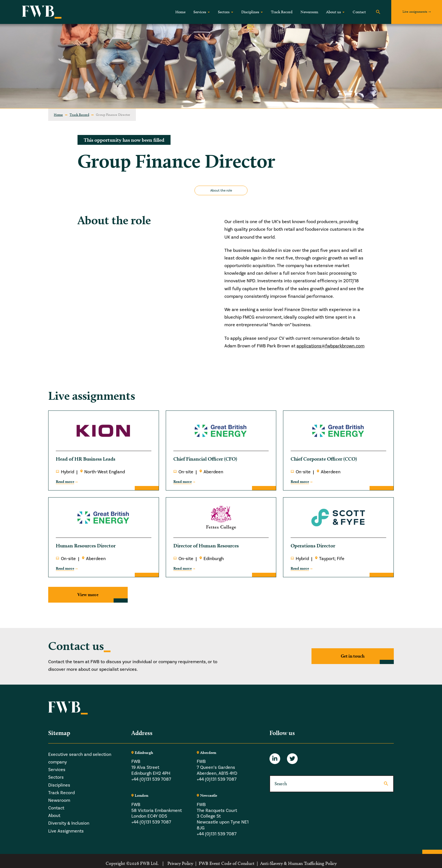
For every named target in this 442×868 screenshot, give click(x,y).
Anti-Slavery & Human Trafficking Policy (298, 863)
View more (88, 595)
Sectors (224, 12)
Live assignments (415, 11)
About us (333, 12)
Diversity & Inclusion (69, 823)
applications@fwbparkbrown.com (331, 346)
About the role (221, 190)
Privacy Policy (180, 863)
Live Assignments (66, 831)
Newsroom (309, 12)
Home (180, 12)
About (54, 815)
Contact (359, 12)
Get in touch (353, 656)
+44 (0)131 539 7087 (151, 779)
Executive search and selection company (80, 758)
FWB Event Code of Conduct (227, 863)
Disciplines (250, 12)
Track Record (282, 12)
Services (200, 12)
